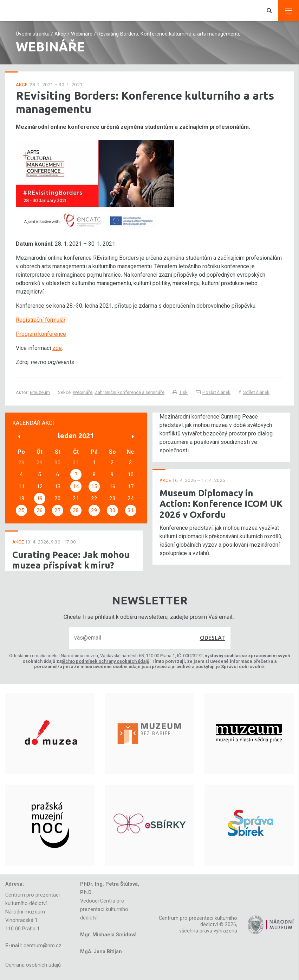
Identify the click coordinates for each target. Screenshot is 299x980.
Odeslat (213, 638)
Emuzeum (40, 392)
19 (40, 498)
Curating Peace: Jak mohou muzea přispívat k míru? (71, 560)
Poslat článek (213, 392)
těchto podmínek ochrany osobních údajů (105, 661)
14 (76, 486)
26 (40, 510)
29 (94, 510)
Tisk (180, 392)
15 (94, 486)
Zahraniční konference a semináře (129, 392)
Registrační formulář (41, 320)
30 (112, 510)
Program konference (41, 334)
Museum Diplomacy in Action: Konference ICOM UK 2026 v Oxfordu (221, 504)
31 (131, 510)
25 (21, 510)
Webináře (82, 34)
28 (76, 510)
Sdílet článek (254, 392)
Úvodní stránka (33, 34)
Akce (60, 34)
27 (58, 510)
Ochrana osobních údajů (33, 965)
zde (57, 348)
